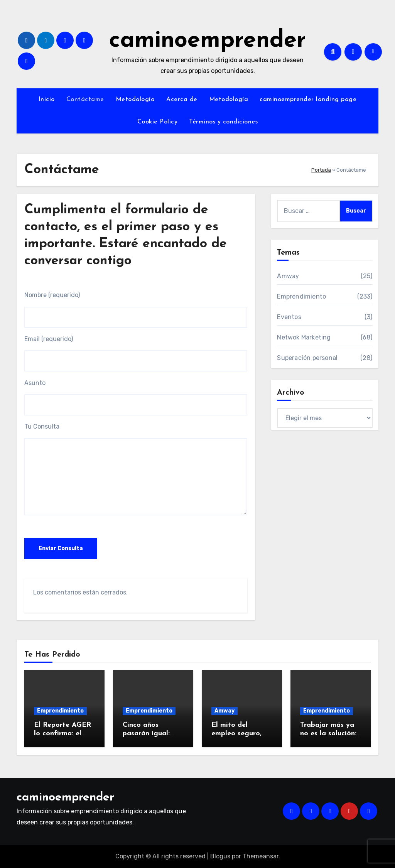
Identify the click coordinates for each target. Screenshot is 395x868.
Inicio (47, 100)
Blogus (220, 856)
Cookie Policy (158, 122)
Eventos (289, 317)
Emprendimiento (301, 296)
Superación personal (307, 358)
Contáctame (85, 100)
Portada (321, 170)
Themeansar (261, 856)
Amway (288, 276)
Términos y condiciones (223, 122)
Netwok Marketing (304, 337)
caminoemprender (208, 41)
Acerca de (182, 100)
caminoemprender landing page (308, 100)
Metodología (135, 100)
